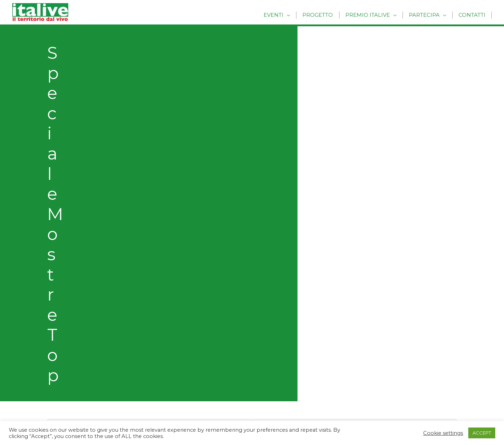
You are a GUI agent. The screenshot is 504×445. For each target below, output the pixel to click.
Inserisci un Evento (67, 278)
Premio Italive (371, 15)
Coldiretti (54, 376)
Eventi (280, 15)
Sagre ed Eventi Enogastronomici (305, 307)
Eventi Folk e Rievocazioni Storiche (307, 278)
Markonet (55, 357)
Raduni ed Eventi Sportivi (294, 298)
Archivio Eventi (280, 317)
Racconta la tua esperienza (78, 298)
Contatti (473, 15)
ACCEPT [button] (482, 433)
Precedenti (62, 227)
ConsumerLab (61, 395)
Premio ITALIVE (63, 307)
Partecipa (426, 15)
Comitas (53, 386)
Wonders (54, 366)
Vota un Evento (62, 288)
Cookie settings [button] (443, 433)
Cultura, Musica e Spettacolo (299, 268)
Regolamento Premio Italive (80, 317)
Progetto (323, 15)
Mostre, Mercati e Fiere (292, 288)
